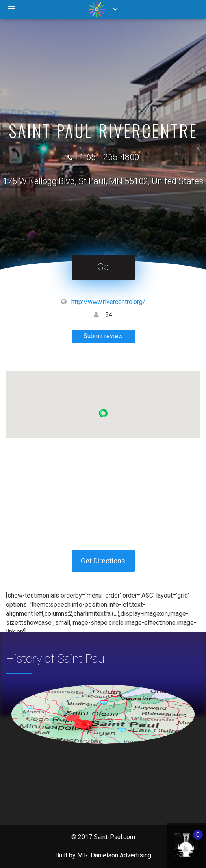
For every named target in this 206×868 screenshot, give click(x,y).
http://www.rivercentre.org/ (108, 302)
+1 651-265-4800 (107, 157)
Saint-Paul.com (114, 837)
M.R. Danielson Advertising (114, 855)
